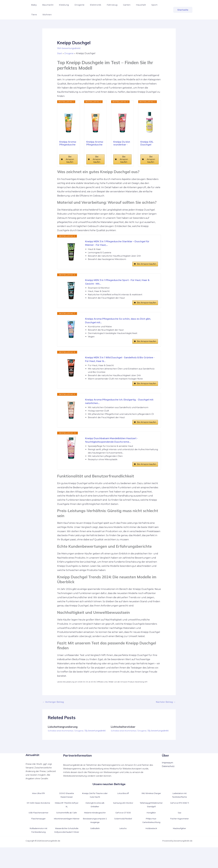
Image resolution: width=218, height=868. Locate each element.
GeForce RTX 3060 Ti (180, 820)
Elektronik (91, 5)
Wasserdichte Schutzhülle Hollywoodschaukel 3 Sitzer (67, 849)
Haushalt (133, 5)
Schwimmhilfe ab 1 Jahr (67, 829)
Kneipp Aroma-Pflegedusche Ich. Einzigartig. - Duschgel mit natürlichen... (115, 411)
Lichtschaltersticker (124, 741)
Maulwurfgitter (179, 845)
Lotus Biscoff (123, 810)
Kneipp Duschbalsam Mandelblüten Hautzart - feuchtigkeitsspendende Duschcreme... (115, 452)
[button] (183, 10)
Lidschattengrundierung (64, 741)
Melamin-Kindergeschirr (95, 829)
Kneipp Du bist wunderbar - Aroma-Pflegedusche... (122, 143)
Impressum (167, 780)
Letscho (123, 845)
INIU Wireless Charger (151, 810)
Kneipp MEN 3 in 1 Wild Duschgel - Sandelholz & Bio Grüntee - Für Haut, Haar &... (119, 367)
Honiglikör (151, 829)
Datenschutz (168, 783)
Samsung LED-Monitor (123, 820)
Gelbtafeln (95, 845)
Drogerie (76, 5)
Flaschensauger (39, 836)
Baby (33, 5)
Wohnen (35, 15)
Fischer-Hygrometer (180, 836)
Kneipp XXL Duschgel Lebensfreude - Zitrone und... (149, 143)
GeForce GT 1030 (123, 829)
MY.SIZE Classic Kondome (38, 820)
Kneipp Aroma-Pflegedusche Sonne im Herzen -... (95, 143)
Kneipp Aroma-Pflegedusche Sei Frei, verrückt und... (68, 143)
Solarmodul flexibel (123, 836)
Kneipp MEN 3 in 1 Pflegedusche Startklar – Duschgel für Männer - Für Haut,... (119, 244)
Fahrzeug (106, 5)
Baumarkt (46, 5)
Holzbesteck (151, 845)
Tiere (155, 5)
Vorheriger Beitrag (54, 716)
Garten (119, 5)
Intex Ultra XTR (39, 810)
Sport (145, 5)
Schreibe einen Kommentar (61, 745)
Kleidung (61, 5)
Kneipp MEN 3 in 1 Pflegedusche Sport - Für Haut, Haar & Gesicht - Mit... (121, 285)
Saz (180, 829)
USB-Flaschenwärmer (39, 829)
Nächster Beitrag (165, 716)
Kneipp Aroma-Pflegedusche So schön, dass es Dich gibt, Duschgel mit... (119, 326)
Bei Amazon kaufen (70, 159)
